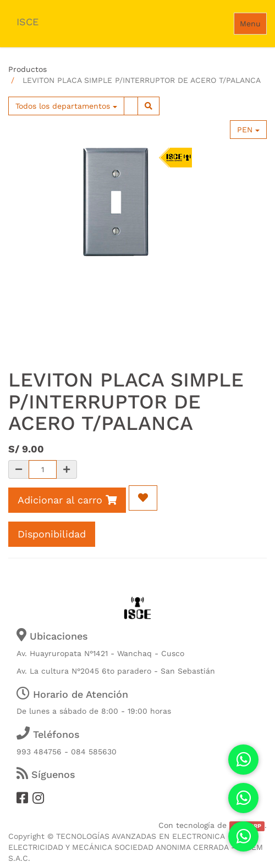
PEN (248, 130)
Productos (28, 69)
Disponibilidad (52, 534)
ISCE (28, 22)
